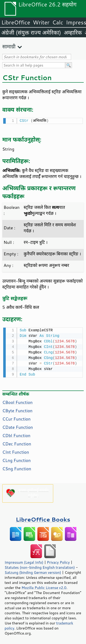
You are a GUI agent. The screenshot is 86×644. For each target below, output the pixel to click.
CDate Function (18, 426)
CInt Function (16, 451)
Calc (58, 22)
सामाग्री (9, 46)
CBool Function (17, 401)
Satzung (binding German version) (33, 571)
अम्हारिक (73, 32)
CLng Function (17, 459)
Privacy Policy (58, 561)
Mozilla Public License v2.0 (44, 587)
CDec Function (17, 443)
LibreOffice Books (43, 518)
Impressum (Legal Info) (24, 561)
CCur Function (16, 418)
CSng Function (17, 468)
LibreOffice (16, 22)
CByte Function (17, 410)
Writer (41, 22)
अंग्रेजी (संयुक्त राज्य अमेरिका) (31, 32)
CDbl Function (16, 434)
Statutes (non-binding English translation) (40, 566)
